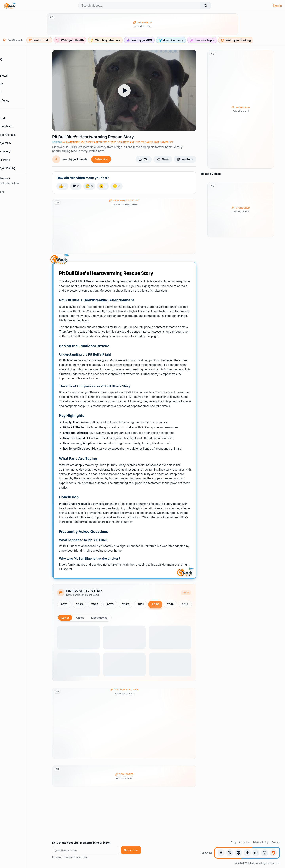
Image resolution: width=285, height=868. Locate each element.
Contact (14, 92)
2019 (170, 604)
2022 (125, 604)
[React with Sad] (116, 186)
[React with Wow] (103, 186)
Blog (233, 842)
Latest (66, 618)
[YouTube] (256, 853)
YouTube (185, 159)
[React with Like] (62, 186)
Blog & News (17, 76)
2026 (64, 604)
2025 (79, 604)
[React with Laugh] (89, 186)
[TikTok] (247, 853)
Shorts (13, 67)
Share (163, 159)
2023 (110, 604)
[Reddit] (273, 853)
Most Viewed (101, 618)
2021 (141, 604)
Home (13, 51)
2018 (185, 604)
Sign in (277, 5)
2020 (155, 604)
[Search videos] (139, 6)
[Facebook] (221, 853)
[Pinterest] (238, 853)
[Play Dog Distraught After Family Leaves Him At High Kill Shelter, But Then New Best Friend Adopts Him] (124, 91)
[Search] (205, 6)
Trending (15, 59)
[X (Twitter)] (230, 853)
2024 (95, 604)
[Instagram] (265, 853)
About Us (15, 84)
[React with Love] (76, 186)
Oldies (81, 618)
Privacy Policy (18, 101)
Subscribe (101, 159)
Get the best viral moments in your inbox (81, 843)
